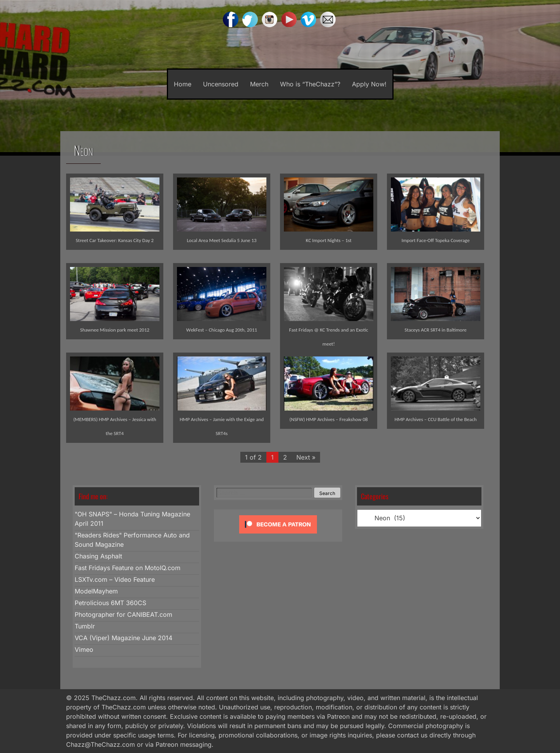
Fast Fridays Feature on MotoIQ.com (128, 568)
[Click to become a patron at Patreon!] (278, 535)
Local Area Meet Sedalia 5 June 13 (221, 240)
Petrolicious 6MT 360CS (110, 603)
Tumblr (85, 626)
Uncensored (221, 84)
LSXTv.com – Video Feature (115, 579)
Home (183, 84)
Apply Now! (369, 84)
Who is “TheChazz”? (310, 84)
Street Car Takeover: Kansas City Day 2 (115, 240)
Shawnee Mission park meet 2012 (115, 330)
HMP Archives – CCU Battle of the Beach (435, 419)
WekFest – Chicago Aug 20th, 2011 (222, 330)
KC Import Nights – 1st (329, 240)
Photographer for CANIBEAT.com (123, 614)
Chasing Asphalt (98, 556)
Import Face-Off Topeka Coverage (435, 240)
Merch (259, 84)
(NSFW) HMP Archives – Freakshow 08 (328, 419)
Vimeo (84, 649)
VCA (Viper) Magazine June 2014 (123, 638)
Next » (306, 457)
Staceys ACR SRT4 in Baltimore (436, 330)
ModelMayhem (96, 591)
